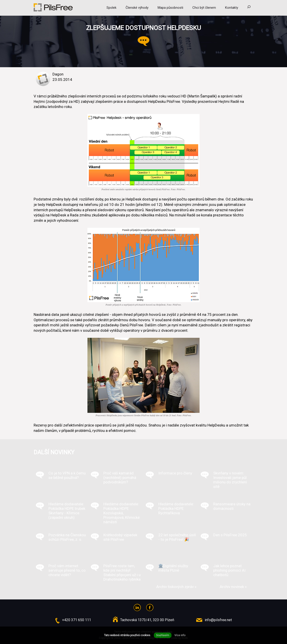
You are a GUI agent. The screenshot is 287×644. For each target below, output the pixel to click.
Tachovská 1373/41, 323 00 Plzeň (147, 620)
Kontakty (232, 8)
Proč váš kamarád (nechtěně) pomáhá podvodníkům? (120, 478)
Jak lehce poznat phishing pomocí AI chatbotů (229, 570)
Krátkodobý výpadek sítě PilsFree (120, 537)
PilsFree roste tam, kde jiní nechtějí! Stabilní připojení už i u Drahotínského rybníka (122, 573)
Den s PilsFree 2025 (230, 535)
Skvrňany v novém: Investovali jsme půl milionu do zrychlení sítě (230, 480)
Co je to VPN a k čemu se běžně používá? (67, 475)
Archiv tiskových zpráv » (176, 587)
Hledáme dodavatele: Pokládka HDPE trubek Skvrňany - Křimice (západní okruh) (67, 511)
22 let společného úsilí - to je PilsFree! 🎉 (177, 537)
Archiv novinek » (233, 587)
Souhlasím (163, 635)
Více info (180, 635)
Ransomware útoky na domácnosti (232, 506)
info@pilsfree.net (218, 620)
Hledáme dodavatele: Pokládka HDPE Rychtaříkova (176, 508)
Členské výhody (137, 8)
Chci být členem (204, 8)
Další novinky (54, 452)
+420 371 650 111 (77, 620)
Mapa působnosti (170, 8)
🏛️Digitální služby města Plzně (173, 568)
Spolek (111, 8)
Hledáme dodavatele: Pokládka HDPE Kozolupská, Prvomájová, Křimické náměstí (122, 513)
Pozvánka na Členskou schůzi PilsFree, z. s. (67, 537)
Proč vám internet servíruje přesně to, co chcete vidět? (67, 570)
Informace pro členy (175, 473)
